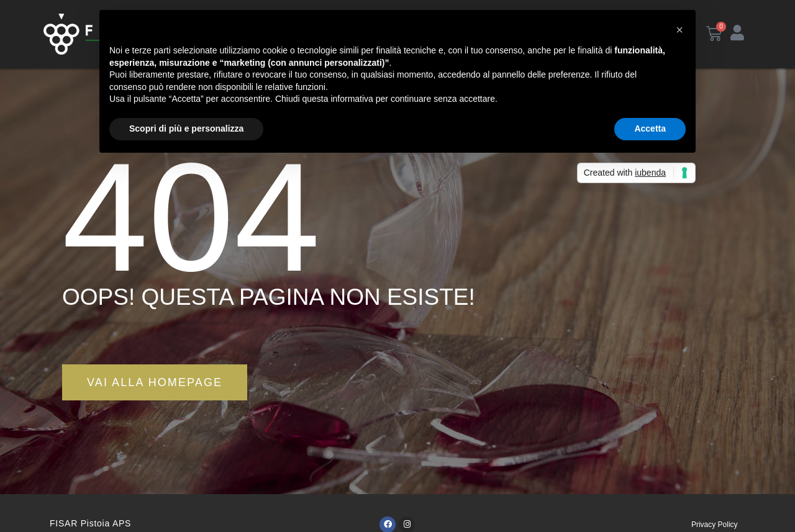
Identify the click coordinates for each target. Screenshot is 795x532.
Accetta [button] (650, 128)
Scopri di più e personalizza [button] (186, 128)
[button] (679, 30)
